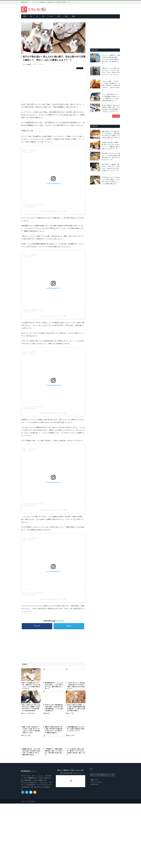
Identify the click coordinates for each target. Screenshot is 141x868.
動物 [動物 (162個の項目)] (92, 775)
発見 (66, 16)
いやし (51, 16)
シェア (37, 625)
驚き (59, 16)
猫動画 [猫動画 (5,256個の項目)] (103, 775)
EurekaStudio (31, 801)
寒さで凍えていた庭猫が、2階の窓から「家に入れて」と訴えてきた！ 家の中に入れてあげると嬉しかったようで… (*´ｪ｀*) (111, 168)
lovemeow (35, 614)
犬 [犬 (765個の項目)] (96, 775)
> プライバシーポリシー (96, 782)
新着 (25, 16)
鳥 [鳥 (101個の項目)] (113, 775)
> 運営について (94, 780)
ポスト (69, 625)
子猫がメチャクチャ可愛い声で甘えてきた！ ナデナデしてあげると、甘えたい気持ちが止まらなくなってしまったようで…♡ (111, 72)
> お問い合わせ (94, 784)
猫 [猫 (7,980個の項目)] (99, 775)
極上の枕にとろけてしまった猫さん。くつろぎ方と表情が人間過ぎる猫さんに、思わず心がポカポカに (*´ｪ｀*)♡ (111, 157)
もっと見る (116, 116)
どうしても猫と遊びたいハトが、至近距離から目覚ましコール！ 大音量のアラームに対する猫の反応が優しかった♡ (111, 97)
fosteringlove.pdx (41, 131)
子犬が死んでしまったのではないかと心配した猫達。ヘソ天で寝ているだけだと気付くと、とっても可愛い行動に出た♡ (111, 181)
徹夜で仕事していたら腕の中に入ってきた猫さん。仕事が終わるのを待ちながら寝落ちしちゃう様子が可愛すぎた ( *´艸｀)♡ (111, 135)
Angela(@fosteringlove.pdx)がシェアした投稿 (53, 211)
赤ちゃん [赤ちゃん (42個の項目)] (109, 775)
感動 (73, 16)
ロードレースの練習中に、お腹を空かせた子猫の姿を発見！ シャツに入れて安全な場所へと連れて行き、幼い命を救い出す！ (53, 2)
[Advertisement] (53, 85)
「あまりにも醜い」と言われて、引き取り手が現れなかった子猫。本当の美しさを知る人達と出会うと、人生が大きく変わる (111, 85)
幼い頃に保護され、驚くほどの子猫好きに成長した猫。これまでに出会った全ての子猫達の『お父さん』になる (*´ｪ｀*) (111, 108)
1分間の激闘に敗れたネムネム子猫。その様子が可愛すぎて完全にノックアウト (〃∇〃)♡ (76, 729)
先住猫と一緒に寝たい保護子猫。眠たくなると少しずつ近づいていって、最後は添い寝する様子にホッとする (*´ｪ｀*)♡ (111, 146)
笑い (44, 16)
